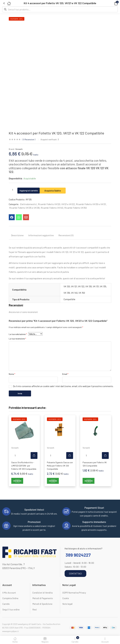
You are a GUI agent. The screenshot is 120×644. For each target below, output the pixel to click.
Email (65, 374)
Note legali (67, 604)
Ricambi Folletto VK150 (76, 208)
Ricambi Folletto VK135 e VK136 (24, 208)
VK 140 (74, 293)
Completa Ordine (10, 598)
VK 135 (103, 286)
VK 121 (74, 286)
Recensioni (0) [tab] (66, 235)
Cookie (66, 598)
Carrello (6, 604)
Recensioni (29, 139)
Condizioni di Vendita (42, 593)
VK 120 (67, 286)
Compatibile (69, 299)
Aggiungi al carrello (31, 190)
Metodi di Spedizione (42, 604)
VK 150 (82, 293)
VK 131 (96, 286)
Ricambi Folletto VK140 (52, 208)
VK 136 (67, 293)
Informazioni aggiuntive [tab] (41, 235)
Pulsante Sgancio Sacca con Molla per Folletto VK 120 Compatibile (60, 466)
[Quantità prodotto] (12, 190)
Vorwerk (19, 149)
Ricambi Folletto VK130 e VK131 (91, 204)
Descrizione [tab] (17, 235)
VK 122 (81, 286)
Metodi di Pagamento (43, 598)
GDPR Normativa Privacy (74, 593)
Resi (35, 609)
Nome (12, 374)
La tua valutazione (18, 334)
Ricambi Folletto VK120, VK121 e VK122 (56, 204)
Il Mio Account (9, 593)
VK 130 (89, 286)
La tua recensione (17, 339)
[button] (112, 3)
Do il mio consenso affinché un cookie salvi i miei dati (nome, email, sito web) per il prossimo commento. (63, 386)
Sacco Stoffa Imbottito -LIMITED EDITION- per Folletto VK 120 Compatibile (24, 466)
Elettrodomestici (28, 204)
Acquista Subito (59, 190)
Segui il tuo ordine (11, 609)
